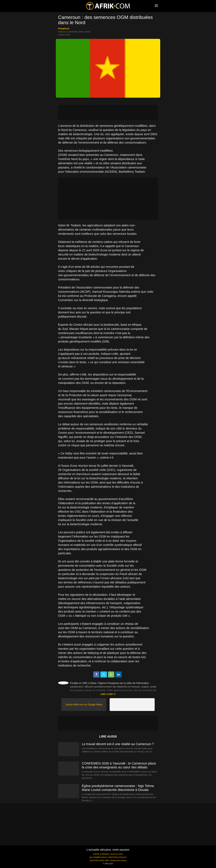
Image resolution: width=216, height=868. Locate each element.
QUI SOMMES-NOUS (98, 857)
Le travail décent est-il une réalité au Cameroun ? (118, 744)
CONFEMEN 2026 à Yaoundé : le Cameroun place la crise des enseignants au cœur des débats (119, 765)
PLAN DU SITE (117, 854)
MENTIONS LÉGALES (117, 857)
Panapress (64, 28)
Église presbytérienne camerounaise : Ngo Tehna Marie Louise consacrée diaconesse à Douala (118, 788)
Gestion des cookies (118, 860)
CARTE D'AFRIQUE (101, 854)
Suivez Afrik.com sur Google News (84, 705)
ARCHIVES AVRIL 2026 (99, 860)
